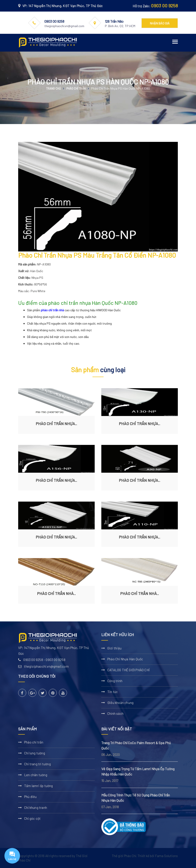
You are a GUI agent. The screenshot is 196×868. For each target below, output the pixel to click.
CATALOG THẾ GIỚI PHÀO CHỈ (128, 670)
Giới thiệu (114, 648)
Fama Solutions (166, 856)
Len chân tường (36, 775)
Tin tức (113, 692)
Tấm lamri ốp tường (39, 786)
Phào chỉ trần (76, 88)
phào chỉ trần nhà (52, 310)
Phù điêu (30, 797)
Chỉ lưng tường (35, 753)
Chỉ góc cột (32, 818)
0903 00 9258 (164, 6)
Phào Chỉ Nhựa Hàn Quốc (125, 659)
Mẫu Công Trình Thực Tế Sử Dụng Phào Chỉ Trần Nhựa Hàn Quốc (136, 798)
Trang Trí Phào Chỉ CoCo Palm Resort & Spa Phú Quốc (136, 745)
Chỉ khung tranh (36, 808)
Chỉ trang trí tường (37, 764)
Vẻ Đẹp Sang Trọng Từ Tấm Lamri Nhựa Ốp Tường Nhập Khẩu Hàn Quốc (138, 771)
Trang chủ (53, 88)
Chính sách (115, 713)
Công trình (115, 681)
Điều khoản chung (120, 703)
